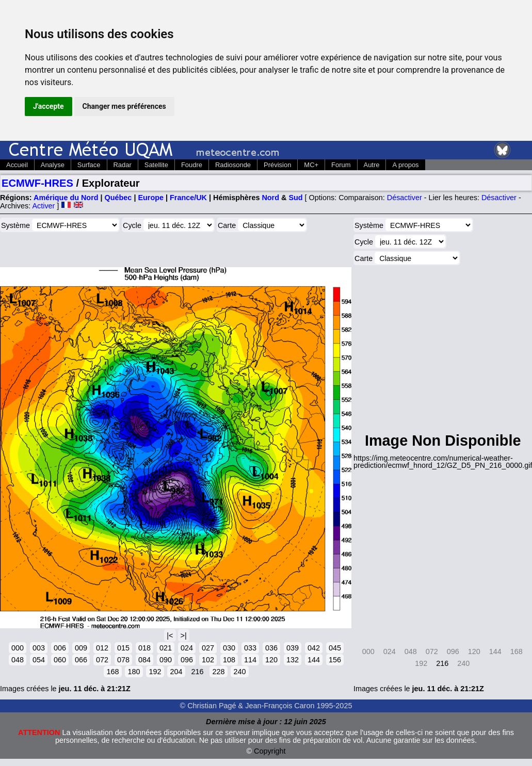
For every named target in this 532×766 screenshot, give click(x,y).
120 (271, 660)
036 (271, 648)
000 (18, 648)
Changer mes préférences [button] (124, 106)
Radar (123, 165)
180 (134, 672)
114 (250, 660)
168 (112, 672)
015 (123, 648)
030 (229, 648)
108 (229, 660)
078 (123, 660)
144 (314, 660)
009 (81, 648)
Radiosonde (233, 165)
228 (218, 672)
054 (39, 660)
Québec (118, 198)
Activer (43, 206)
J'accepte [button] (49, 106)
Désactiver (405, 198)
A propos (405, 165)
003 (39, 648)
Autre (372, 165)
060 (60, 660)
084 (144, 660)
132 (293, 660)
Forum (341, 165)
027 (208, 648)
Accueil (17, 165)
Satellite (156, 165)
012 (102, 648)
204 (176, 672)
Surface (89, 165)
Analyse (53, 165)
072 (102, 660)
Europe (151, 198)
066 (81, 660)
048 (18, 660)
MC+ (311, 165)
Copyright (270, 751)
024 (187, 648)
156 (335, 660)
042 (314, 648)
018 (144, 648)
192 (155, 672)
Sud (295, 198)
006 (60, 648)
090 (166, 660)
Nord (270, 198)
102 (208, 660)
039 (293, 648)
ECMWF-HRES (37, 183)
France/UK (188, 198)
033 (250, 648)
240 (239, 672)
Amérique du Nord (66, 198)
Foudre (192, 165)
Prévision (277, 165)
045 (335, 648)
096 (187, 660)
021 (166, 648)
